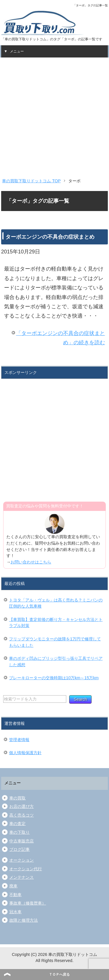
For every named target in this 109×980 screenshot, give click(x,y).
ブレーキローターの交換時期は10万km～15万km (54, 678)
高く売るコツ (22, 815)
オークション (22, 860)
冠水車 (15, 912)
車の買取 (17, 798)
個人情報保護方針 (25, 753)
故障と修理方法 (24, 920)
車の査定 (17, 824)
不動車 (15, 895)
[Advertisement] (54, 115)
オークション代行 (26, 869)
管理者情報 (19, 740)
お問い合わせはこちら (31, 562)
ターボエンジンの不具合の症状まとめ (50, 237)
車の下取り (19, 832)
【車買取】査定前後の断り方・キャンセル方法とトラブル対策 (56, 623)
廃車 (13, 886)
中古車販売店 (22, 841)
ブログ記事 (19, 849)
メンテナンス (22, 877)
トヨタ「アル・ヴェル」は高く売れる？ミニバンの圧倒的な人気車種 (56, 603)
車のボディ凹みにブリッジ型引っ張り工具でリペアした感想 (56, 662)
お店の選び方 (22, 806)
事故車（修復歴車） (28, 903)
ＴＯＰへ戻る (59, 974)
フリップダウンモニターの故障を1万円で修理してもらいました (55, 642)
